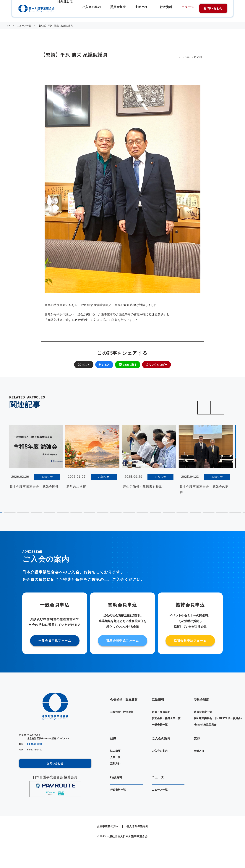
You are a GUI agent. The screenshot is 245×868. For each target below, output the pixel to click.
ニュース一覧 (24, 26)
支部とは (144, 8)
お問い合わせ (213, 8)
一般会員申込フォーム (55, 641)
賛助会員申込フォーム (123, 641)
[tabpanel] (36, 458)
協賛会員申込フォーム (190, 641)
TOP (8, 26)
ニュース (188, 8)
